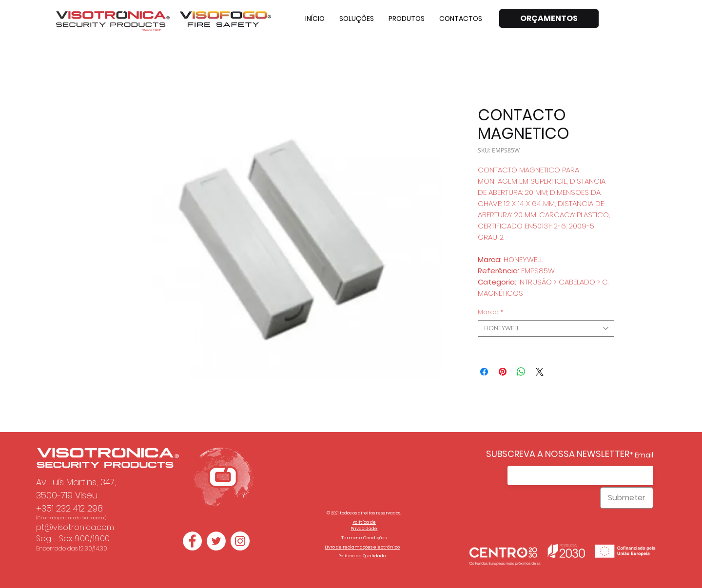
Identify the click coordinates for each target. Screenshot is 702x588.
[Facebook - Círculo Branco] (192, 541)
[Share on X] (540, 372)
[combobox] (546, 328)
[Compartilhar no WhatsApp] (521, 372)
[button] (357, 19)
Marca (491, 312)
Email (644, 455)
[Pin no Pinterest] (503, 372)
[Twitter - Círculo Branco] (216, 541)
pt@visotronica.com (75, 527)
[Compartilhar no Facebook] (484, 372)
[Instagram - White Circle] (240, 541)
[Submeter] (627, 498)
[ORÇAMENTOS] (549, 19)
